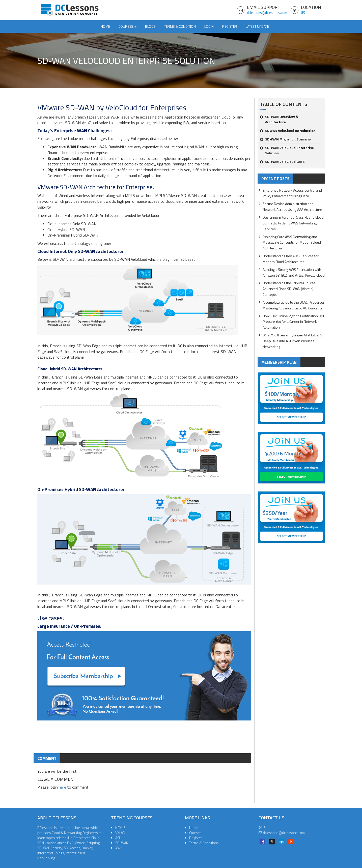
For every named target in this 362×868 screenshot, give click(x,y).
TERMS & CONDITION (180, 26)
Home (105, 26)
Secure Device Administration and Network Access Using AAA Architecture (292, 207)
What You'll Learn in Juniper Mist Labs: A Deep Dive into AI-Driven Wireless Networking (292, 341)
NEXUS (120, 828)
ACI (118, 838)
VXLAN (120, 833)
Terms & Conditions (204, 843)
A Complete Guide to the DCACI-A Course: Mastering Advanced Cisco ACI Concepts (293, 305)
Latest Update (257, 26)
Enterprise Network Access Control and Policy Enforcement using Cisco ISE (292, 193)
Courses (195, 833)
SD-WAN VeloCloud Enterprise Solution (287, 150)
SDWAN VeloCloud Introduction (288, 131)
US (303, 13)
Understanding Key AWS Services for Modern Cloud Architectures (291, 259)
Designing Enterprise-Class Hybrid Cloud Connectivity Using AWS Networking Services (293, 223)
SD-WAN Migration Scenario (285, 139)
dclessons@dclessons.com (267, 13)
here (62, 787)
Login (209, 26)
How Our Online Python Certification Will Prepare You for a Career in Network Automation (293, 322)
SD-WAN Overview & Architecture (279, 119)
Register (230, 26)
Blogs (150, 26)
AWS (119, 848)
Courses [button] (128, 26)
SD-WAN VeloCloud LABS (282, 162)
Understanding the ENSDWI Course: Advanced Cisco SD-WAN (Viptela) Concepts (289, 289)
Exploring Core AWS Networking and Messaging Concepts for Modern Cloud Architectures (292, 242)
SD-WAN (122, 843)
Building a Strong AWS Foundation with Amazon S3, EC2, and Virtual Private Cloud (294, 272)
